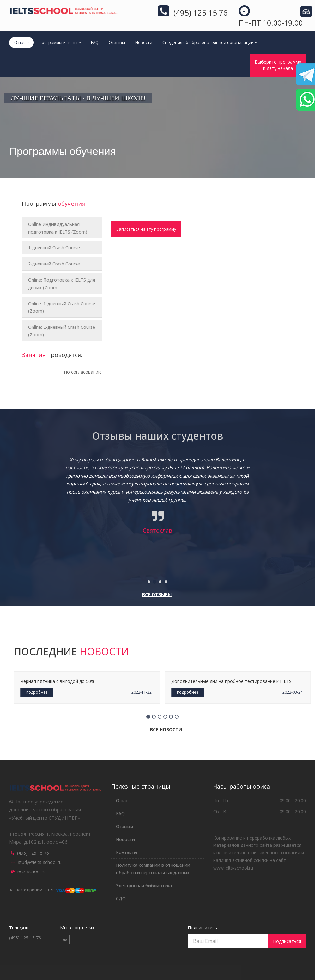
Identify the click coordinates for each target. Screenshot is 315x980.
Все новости (166, 730)
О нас (21, 42)
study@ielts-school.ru (40, 862)
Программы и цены (60, 42)
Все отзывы (157, 594)
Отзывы (117, 42)
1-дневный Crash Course (54, 248)
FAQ (95, 42)
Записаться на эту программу (146, 229)
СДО (121, 899)
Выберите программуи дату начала (278, 65)
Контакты (127, 852)
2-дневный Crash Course (54, 264)
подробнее (37, 692)
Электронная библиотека (144, 886)
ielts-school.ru (32, 871)
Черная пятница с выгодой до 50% (58, 681)
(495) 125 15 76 (33, 853)
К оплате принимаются (53, 890)
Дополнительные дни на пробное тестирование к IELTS (231, 681)
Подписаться (287, 941)
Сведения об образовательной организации (210, 42)
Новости (144, 42)
